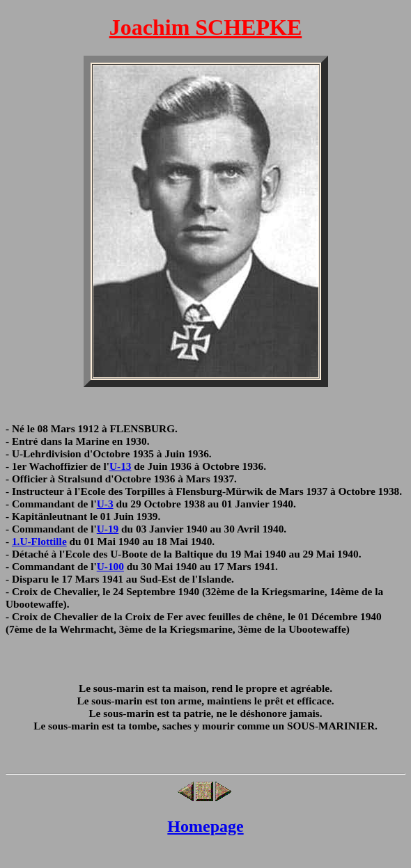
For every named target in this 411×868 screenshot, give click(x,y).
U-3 (105, 504)
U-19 (108, 529)
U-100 (110, 566)
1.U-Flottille (39, 541)
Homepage (205, 826)
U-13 (121, 466)
